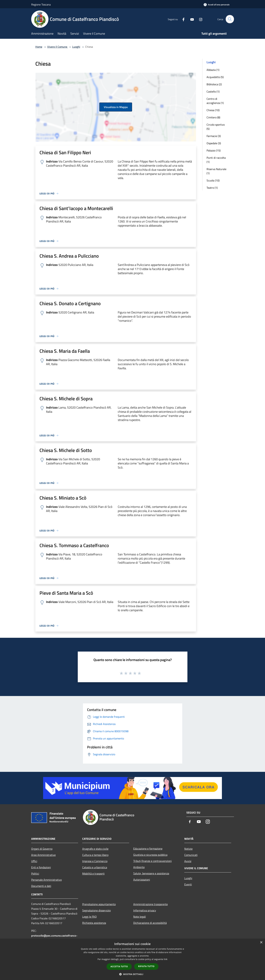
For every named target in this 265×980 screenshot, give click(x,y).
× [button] (261, 943)
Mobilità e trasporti (93, 874)
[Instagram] (199, 19)
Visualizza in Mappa (116, 107)
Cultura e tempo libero (95, 855)
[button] (133, 974)
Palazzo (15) (214, 150)
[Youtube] (191, 19)
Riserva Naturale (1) (216, 171)
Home (39, 47)
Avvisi (188, 861)
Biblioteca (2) (214, 84)
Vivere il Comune (58, 47)
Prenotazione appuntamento (99, 904)
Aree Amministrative (43, 855)
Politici (35, 874)
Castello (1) (213, 92)
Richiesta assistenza (94, 923)
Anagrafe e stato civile (95, 849)
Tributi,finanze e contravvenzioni (152, 861)
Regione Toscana (41, 4)
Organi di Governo (42, 849)
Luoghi (76, 47)
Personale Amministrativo (46, 880)
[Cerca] (230, 19)
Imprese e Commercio (95, 861)
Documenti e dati (41, 886)
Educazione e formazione (148, 849)
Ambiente (139, 867)
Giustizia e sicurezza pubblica (150, 855)
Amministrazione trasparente (151, 904)
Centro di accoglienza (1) (215, 101)
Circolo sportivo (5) (216, 127)
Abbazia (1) (213, 70)
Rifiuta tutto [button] (146, 966)
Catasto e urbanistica (95, 867)
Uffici (34, 861)
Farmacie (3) (214, 136)
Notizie (188, 849)
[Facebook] (182, 19)
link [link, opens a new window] (166, 959)
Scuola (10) (213, 180)
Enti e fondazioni (41, 867)
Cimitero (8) (213, 117)
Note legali (140, 917)
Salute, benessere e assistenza (151, 873)
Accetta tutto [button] (119, 966)
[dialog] (132, 959)
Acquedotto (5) (215, 77)
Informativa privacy (145, 910)
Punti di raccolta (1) (216, 160)
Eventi (188, 884)
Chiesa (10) (213, 110)
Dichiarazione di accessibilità (150, 923)
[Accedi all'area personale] (217, 5)
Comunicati (191, 855)
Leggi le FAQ (89, 917)
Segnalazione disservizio (96, 910)
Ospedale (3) (214, 143)
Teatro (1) (212, 188)
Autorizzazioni (142, 880)
